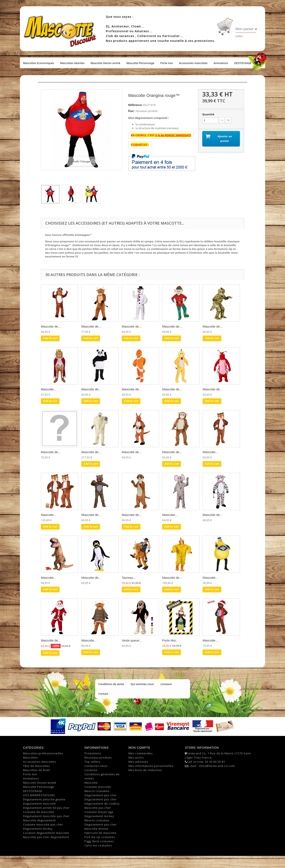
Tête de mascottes (36, 766)
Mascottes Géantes (72, 63)
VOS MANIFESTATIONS (39, 795)
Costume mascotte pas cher (43, 824)
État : (132, 111)
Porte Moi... (170, 640)
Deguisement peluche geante (44, 799)
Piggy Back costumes (99, 841)
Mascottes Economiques (39, 63)
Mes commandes (141, 753)
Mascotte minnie (96, 829)
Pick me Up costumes (100, 837)
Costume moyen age (99, 812)
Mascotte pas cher (98, 808)
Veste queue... (132, 640)
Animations (221, 63)
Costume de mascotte (39, 812)
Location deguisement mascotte (46, 833)
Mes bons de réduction (145, 770)
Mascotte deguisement (39, 820)
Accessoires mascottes (193, 63)
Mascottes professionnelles (43, 753)
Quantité (208, 114)
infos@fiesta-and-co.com (217, 766)
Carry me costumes (98, 845)
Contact (103, 694)
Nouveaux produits (98, 757)
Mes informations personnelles (151, 766)
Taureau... (129, 578)
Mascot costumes (97, 791)
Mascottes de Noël (36, 770)
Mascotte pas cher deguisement (46, 837)
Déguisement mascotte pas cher (46, 816)
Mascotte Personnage (140, 63)
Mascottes (30, 757)
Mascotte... (49, 389)
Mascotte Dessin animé (105, 63)
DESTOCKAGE (243, 63)
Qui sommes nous (142, 684)
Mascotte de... (51, 326)
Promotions (93, 753)
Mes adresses (138, 762)
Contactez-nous (96, 766)
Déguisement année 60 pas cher (46, 808)
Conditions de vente (111, 684)
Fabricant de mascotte (100, 833)
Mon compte (139, 748)
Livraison (166, 684)
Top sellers (92, 762)
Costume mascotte (98, 787)
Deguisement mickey (38, 829)
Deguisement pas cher (101, 795)
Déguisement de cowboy (102, 804)
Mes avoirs (136, 757)
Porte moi (167, 63)
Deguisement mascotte (40, 804)
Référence (135, 105)
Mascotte (91, 783)
